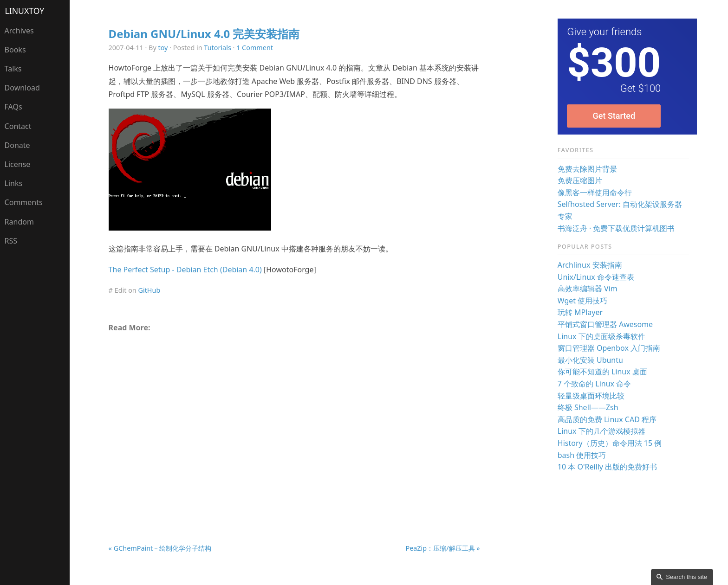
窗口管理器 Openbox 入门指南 (609, 348)
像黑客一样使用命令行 (595, 193)
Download (22, 88)
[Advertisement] (294, 416)
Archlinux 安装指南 (590, 265)
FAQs (13, 107)
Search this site (686, 577)
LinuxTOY (25, 11)
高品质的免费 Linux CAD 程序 (607, 419)
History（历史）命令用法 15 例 (610, 443)
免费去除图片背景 (587, 169)
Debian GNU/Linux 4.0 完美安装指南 (204, 34)
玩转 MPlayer (580, 312)
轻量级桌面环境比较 (591, 396)
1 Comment (255, 48)
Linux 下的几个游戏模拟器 (601, 431)
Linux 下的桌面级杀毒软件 (601, 336)
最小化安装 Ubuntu (590, 360)
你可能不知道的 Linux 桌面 (602, 372)
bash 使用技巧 (582, 455)
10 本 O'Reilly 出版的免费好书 (607, 467)
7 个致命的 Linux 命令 (594, 384)
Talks (13, 69)
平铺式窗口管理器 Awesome (605, 324)
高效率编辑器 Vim (588, 289)
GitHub (149, 290)
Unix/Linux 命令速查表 (596, 277)
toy (163, 48)
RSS (11, 241)
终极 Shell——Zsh (588, 407)
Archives (19, 31)
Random (19, 222)
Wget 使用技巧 (583, 301)
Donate (17, 145)
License (18, 164)
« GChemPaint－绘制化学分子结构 (160, 548)
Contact (18, 126)
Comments (24, 202)
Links (14, 183)
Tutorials (217, 48)
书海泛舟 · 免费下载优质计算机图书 (616, 228)
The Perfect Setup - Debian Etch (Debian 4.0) (185, 270)
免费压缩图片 (580, 180)
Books (15, 50)
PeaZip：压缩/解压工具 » (442, 548)
